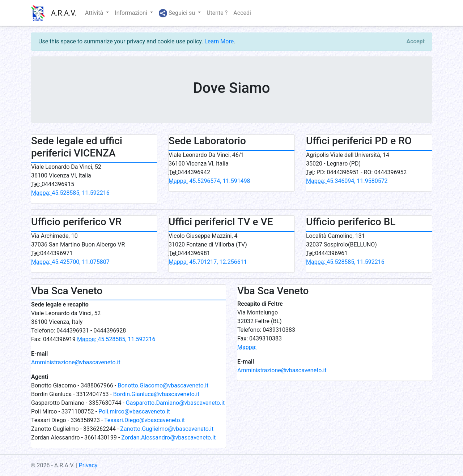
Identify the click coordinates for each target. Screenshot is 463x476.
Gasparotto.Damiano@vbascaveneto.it (175, 403)
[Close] (416, 42)
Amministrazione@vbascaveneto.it (76, 362)
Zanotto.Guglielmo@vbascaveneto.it (167, 429)
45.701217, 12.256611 (208, 262)
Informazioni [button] (132, 13)
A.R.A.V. (64, 13)
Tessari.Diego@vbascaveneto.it (145, 420)
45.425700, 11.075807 (70, 262)
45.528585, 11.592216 (70, 193)
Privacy (88, 465)
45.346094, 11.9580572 (347, 181)
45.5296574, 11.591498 (209, 181)
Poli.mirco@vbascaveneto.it (134, 411)
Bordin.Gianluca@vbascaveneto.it (156, 394)
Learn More (219, 41)
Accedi (242, 13)
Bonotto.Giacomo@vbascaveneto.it (163, 385)
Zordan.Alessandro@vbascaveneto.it (168, 438)
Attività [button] (95, 13)
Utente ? (217, 13)
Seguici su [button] (178, 13)
